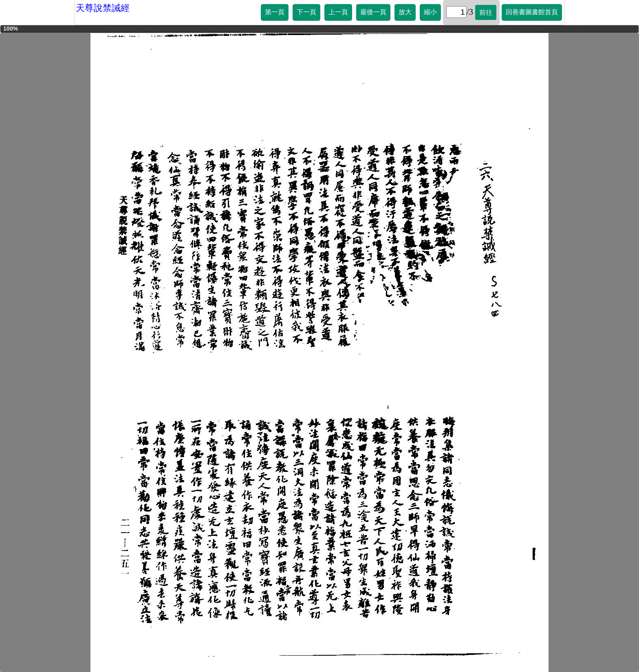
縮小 (430, 12)
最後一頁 (373, 12)
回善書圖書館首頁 (532, 12)
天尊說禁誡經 (103, 8)
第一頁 (275, 12)
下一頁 (306, 12)
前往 (486, 12)
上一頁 (338, 12)
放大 (405, 12)
